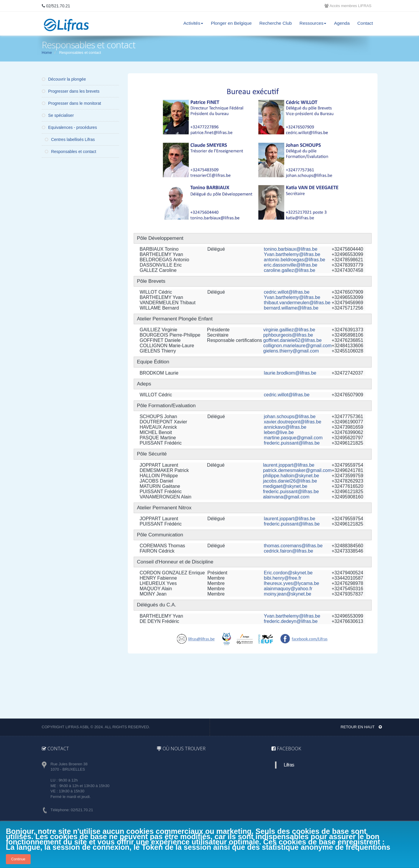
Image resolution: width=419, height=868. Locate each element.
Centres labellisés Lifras (70, 139)
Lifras (289, 765)
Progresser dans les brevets (71, 91)
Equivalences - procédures (69, 127)
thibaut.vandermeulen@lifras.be (297, 303)
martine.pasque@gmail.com (293, 438)
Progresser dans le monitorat (72, 103)
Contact (365, 23)
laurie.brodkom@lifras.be (290, 373)
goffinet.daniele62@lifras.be (292, 340)
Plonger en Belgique (231, 23)
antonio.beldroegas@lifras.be (294, 260)
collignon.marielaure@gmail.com (297, 346)
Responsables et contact (71, 152)
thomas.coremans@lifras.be (293, 546)
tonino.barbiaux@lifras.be (291, 249)
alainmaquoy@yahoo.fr (288, 589)
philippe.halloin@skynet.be (291, 476)
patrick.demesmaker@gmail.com (297, 470)
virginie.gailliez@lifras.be (289, 330)
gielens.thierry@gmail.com (291, 351)
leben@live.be (279, 432)
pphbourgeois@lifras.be (288, 335)
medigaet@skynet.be (285, 486)
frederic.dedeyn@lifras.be (291, 621)
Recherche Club (276, 23)
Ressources (313, 23)
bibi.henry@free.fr (283, 578)
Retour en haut (361, 727)
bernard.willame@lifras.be (291, 308)
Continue (18, 859)
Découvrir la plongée (64, 79)
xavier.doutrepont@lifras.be (293, 422)
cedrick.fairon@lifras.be (288, 551)
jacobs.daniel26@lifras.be (290, 481)
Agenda (342, 23)
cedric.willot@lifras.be (287, 292)
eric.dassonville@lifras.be (291, 265)
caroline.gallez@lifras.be (290, 270)
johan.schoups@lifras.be (290, 416)
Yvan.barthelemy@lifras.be (292, 254)
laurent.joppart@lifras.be (289, 465)
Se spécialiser (58, 115)
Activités (193, 23)
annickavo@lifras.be (285, 427)
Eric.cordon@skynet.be (288, 573)
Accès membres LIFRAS (348, 6)
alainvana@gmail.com (286, 497)
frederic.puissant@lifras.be (292, 443)
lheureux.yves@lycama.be (292, 583)
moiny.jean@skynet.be (288, 594)
